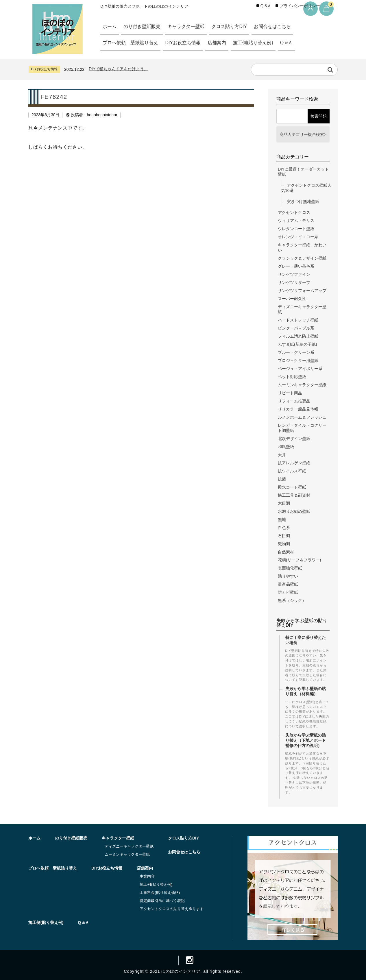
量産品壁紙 (288, 584)
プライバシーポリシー (300, 6)
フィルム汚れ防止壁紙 (298, 336)
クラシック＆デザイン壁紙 (302, 258)
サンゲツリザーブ (294, 282)
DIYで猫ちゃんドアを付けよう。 (118, 69)
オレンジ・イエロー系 (298, 237)
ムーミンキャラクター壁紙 (302, 385)
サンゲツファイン (294, 274)
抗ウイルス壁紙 (292, 471)
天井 (282, 455)
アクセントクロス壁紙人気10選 (306, 188)
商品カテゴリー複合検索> (303, 134)
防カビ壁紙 (288, 592)
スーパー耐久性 (292, 299)
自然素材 (286, 552)
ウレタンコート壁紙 (296, 229)
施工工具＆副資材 (294, 495)
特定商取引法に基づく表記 (162, 901)
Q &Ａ (298, 43)
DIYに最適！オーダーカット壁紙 (303, 172)
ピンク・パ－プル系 (296, 328)
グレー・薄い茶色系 (296, 266)
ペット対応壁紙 (292, 377)
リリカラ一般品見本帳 (298, 409)
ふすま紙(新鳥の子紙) (297, 344)
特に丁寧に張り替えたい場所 (306, 640)
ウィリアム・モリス (296, 221)
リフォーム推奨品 (294, 401)
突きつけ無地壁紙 (303, 201)
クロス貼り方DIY (237, 26)
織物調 (284, 544)
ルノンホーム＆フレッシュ (302, 417)
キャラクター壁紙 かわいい (302, 247)
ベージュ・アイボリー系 (300, 369)
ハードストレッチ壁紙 (298, 320)
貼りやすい (288, 576)
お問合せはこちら (283, 26)
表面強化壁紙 (290, 568)
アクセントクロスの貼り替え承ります (172, 909)
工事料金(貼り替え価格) (160, 893)
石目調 (284, 536)
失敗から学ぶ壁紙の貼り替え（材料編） (306, 691)
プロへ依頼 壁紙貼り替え (132, 43)
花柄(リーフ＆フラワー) (299, 560)
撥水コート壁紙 (292, 487)
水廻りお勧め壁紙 (294, 511)
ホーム (110, 26)
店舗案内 (224, 43)
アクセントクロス (294, 212)
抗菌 (282, 479)
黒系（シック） (292, 600)
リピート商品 (290, 393)
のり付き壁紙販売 (145, 26)
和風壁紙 (286, 447)
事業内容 (147, 876)
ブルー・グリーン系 (296, 352)
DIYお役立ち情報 (188, 43)
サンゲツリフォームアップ (302, 291)
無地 (282, 519)
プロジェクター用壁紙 (298, 360)
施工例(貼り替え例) (263, 43)
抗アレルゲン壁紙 (294, 463)
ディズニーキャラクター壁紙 (302, 309)
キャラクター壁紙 (191, 26)
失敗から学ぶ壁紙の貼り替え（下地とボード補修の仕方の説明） (306, 740)
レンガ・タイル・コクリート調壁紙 (302, 428)
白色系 (284, 528)
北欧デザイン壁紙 (294, 439)
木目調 (284, 503)
